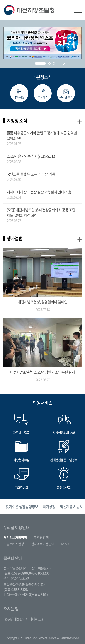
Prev (60, 63)
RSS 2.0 (66, 544)
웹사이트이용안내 (43, 544)
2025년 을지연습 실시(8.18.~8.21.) (31, 156)
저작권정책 (41, 538)
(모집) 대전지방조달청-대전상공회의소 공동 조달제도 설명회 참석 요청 (41, 212)
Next (64, 63)
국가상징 (49, 507)
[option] (22, 507)
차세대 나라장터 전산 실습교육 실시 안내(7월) (39, 192)
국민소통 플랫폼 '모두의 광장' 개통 (31, 174)
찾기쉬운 (22, 507)
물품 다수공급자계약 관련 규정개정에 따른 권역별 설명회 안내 (42, 135)
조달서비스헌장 (14, 544)
